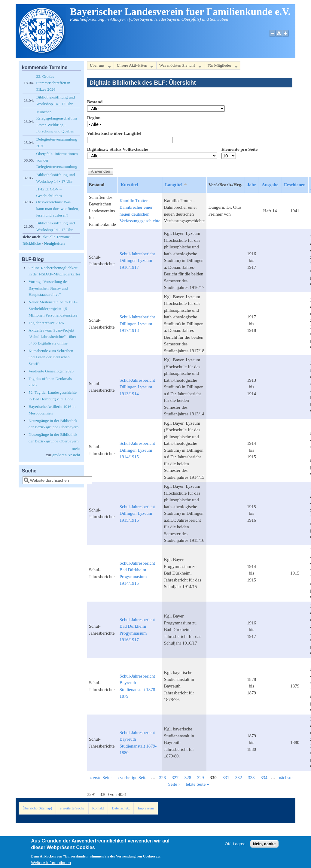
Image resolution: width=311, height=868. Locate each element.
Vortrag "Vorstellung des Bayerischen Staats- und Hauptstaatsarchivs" (49, 288)
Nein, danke (264, 845)
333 (251, 778)
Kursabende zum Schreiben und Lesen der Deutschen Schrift (51, 357)
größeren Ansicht (66, 455)
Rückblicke (32, 243)
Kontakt (98, 808)
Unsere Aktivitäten (134, 67)
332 (239, 778)
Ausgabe (270, 185)
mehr (76, 449)
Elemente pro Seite (240, 149)
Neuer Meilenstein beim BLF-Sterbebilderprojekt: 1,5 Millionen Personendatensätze (53, 308)
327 (175, 778)
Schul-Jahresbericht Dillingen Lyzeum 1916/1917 (137, 261)
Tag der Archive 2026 (46, 323)
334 (264, 778)
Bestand (95, 102)
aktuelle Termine (56, 237)
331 (226, 778)
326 (162, 778)
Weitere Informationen (51, 864)
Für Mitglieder (221, 67)
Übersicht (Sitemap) (37, 808)
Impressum (146, 808)
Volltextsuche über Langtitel (114, 133)
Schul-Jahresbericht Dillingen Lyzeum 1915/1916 (137, 513)
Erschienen (295, 185)
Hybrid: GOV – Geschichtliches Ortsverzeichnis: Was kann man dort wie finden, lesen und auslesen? (58, 202)
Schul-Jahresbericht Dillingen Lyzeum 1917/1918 (137, 324)
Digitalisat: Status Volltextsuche (118, 149)
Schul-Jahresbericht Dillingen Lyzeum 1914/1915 (137, 450)
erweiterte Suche (72, 808)
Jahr (252, 185)
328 (188, 778)
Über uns (99, 67)
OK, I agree (235, 845)
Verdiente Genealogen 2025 (51, 371)
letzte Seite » (197, 784)
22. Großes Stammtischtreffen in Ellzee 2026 (53, 83)
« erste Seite (101, 778)
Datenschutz (121, 808)
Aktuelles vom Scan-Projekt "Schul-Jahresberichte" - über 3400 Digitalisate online (52, 337)
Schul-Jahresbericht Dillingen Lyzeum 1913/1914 (137, 387)
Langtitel (177, 184)
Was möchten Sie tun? (179, 67)
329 (201, 778)
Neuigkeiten (54, 243)
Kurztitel (129, 185)
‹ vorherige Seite (133, 778)
